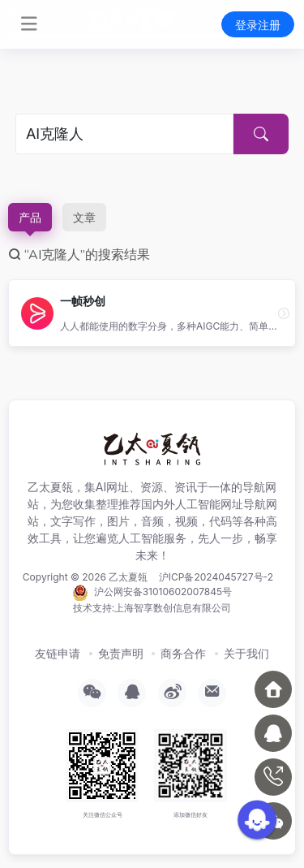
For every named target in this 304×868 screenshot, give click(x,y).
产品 (30, 217)
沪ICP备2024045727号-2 (216, 577)
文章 (84, 217)
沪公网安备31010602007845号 (152, 593)
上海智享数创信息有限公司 (173, 608)
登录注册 (258, 25)
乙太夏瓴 (128, 577)
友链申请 (58, 653)
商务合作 (183, 653)
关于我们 (246, 653)
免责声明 (121, 653)
